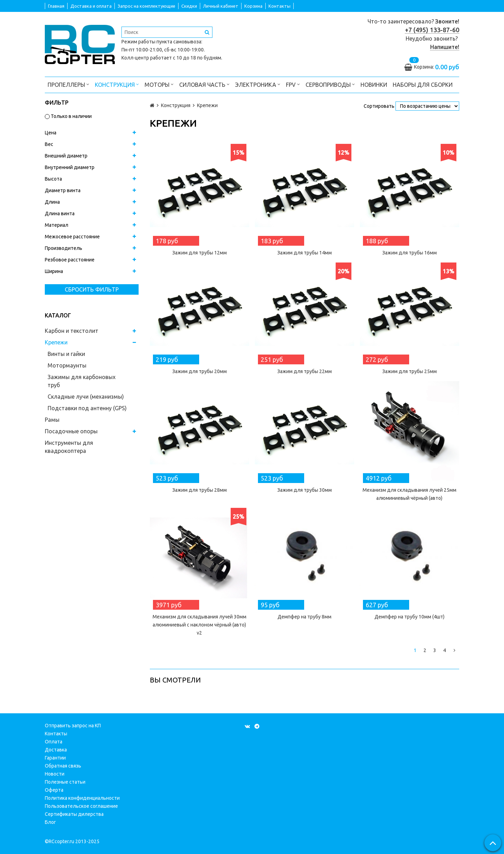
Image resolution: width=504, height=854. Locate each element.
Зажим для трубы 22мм (304, 371)
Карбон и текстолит (72, 331)
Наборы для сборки (423, 85)
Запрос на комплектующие (146, 6)
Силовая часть (204, 84)
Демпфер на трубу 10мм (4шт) (409, 617)
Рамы (52, 420)
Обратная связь (63, 766)
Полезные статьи (65, 782)
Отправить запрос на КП (73, 726)
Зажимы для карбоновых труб (82, 381)
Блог (50, 822)
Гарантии (55, 758)
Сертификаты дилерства (74, 814)
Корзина (253, 6)
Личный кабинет (221, 6)
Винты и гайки (66, 354)
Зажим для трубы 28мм (199, 490)
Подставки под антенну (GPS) (87, 408)
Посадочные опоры (71, 431)
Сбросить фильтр (92, 289)
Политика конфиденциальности (82, 798)
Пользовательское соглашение (81, 806)
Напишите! (445, 47)
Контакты (279, 6)
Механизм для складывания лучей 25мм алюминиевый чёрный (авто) (409, 494)
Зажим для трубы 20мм (199, 371)
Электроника (258, 84)
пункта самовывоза (179, 42)
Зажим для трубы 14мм (304, 253)
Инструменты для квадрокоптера (69, 447)
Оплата (54, 742)
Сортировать (379, 106)
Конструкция (117, 84)
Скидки (189, 6)
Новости (55, 774)
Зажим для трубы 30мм (304, 490)
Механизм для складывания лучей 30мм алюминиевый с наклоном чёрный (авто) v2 (199, 625)
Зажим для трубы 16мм (409, 253)
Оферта (54, 790)
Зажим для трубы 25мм (409, 371)
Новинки (374, 85)
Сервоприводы (330, 84)
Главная (56, 6)
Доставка (56, 750)
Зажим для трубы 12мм (199, 253)
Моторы (159, 84)
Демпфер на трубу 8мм (304, 617)
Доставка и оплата (91, 6)
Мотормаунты (67, 365)
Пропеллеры (68, 84)
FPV (293, 84)
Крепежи (56, 342)
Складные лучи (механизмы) (86, 397)
